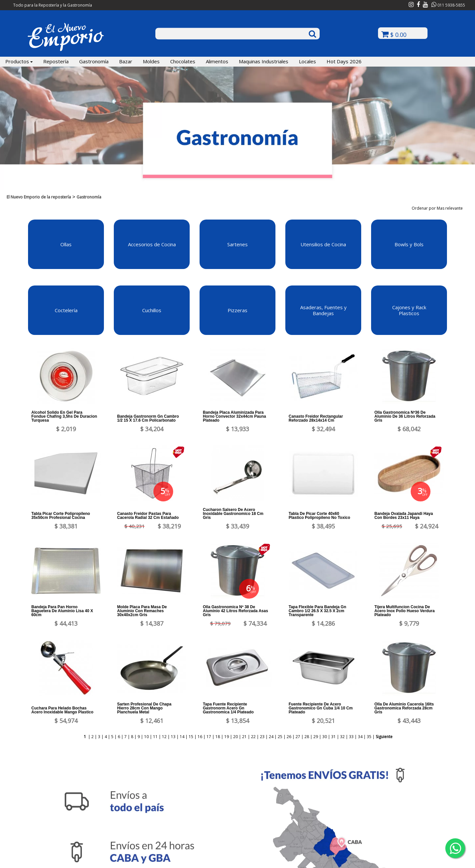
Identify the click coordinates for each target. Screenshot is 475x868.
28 (307, 737)
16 (200, 737)
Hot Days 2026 (344, 61)
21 (244, 737)
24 (271, 737)
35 (369, 737)
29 (316, 737)
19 (227, 737)
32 (342, 737)
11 (155, 737)
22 (253, 737)
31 (333, 737)
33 (351, 737)
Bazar (126, 61)
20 (236, 737)
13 (173, 737)
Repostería (56, 61)
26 (289, 737)
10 (146, 737)
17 (209, 737)
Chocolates (183, 61)
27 (298, 737)
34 (360, 737)
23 (262, 737)
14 (182, 737)
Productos (19, 61)
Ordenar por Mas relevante (439, 208)
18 (218, 737)
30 (325, 737)
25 (280, 737)
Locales (307, 61)
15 (191, 737)
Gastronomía (94, 61)
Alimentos (217, 61)
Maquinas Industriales (264, 61)
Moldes (151, 61)
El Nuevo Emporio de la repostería (39, 197)
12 (164, 737)
